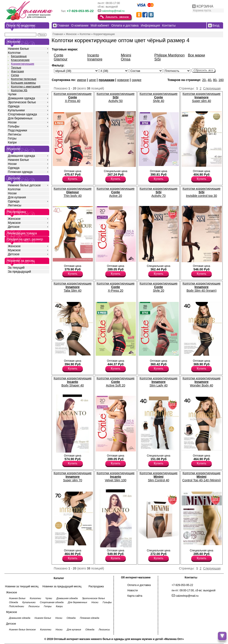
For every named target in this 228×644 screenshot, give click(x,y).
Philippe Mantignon (169, 55)
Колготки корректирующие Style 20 (159, 287)
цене (92, 80)
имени (82, 80)
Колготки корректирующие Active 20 (116, 192)
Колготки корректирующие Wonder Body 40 (202, 382)
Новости (132, 590)
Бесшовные (19, 56)
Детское (14, 178)
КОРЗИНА (205, 6)
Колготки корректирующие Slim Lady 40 (159, 382)
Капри (12, 142)
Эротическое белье (22, 102)
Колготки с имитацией (26, 86)
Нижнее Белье (18, 49)
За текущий (16, 268)
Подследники (18, 130)
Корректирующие (23, 64)
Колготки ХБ (19, 90)
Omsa (126, 59)
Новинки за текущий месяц (22, 586)
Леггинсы (15, 134)
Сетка (15, 75)
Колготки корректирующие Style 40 (159, 97)
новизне (123, 80)
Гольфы (14, 126)
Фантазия (17, 71)
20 (204, 80)
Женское (14, 219)
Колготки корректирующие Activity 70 (159, 192)
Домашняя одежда (21, 98)
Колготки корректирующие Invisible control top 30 (202, 192)
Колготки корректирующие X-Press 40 (73, 97)
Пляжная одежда (20, 172)
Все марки (196, 55)
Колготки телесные (24, 79)
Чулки (12, 94)
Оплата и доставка (139, 585)
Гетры (12, 138)
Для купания (17, 197)
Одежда (14, 106)
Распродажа (96, 586)
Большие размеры (23, 83)
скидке (137, 80)
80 (215, 80)
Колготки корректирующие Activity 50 (116, 97)
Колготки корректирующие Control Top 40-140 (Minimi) (202, 477)
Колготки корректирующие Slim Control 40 (159, 477)
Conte (59, 55)
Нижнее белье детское (24, 185)
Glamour (61, 59)
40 (209, 80)
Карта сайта (135, 596)
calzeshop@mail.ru (113, 11)
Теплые (16, 68)
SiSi (157, 59)
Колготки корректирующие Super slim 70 (73, 477)
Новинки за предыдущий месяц (62, 586)
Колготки (14, 53)
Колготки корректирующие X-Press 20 (116, 287)
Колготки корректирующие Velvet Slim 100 (116, 477)
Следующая (212, 88)
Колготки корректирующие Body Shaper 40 (73, 382)
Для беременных (20, 118)
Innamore (95, 59)
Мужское (14, 223)
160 (221, 80)
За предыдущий (20, 272)
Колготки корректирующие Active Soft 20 (116, 382)
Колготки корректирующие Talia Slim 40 (73, 287)
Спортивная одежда (22, 114)
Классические (20, 60)
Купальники (16, 110)
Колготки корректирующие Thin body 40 (73, 192)
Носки (12, 122)
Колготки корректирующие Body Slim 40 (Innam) (202, 287)
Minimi (126, 55)
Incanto (93, 55)
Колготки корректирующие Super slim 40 (202, 97)
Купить (73, 179)
